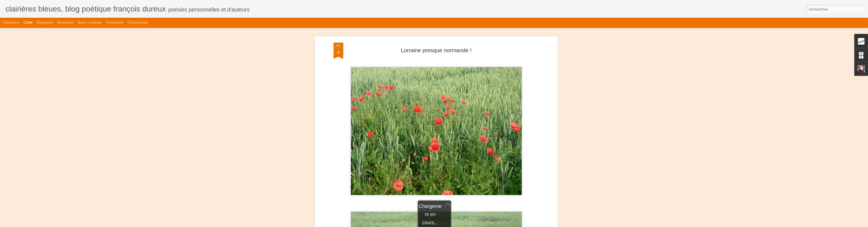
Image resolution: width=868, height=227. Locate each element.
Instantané (115, 22)
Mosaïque (65, 22)
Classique (11, 22)
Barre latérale (90, 22)
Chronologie (138, 22)
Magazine (45, 22)
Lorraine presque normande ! (436, 50)
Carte (28, 22)
